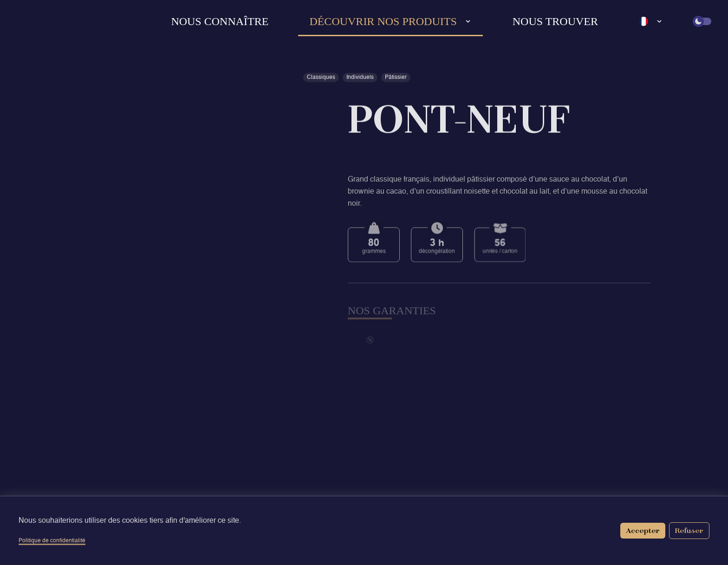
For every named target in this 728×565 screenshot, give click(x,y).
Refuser (689, 530)
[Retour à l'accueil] (40, 21)
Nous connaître (220, 21)
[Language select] (651, 21)
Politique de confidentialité (52, 541)
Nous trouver (555, 21)
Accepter (643, 530)
